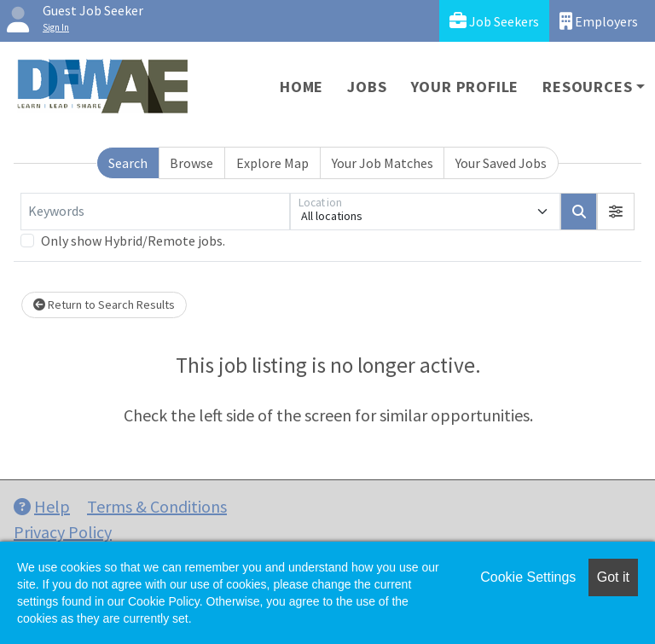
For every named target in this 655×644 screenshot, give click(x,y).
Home (301, 87)
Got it (613, 577)
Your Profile (465, 87)
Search (128, 163)
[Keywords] (155, 212)
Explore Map (272, 163)
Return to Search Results (104, 305)
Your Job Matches (383, 163)
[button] (616, 212)
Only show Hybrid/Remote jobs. (133, 241)
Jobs (367, 87)
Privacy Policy (63, 532)
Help (42, 506)
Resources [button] (587, 87)
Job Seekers (494, 21)
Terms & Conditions (157, 506)
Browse (191, 163)
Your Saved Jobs (501, 163)
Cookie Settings (528, 577)
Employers (599, 21)
